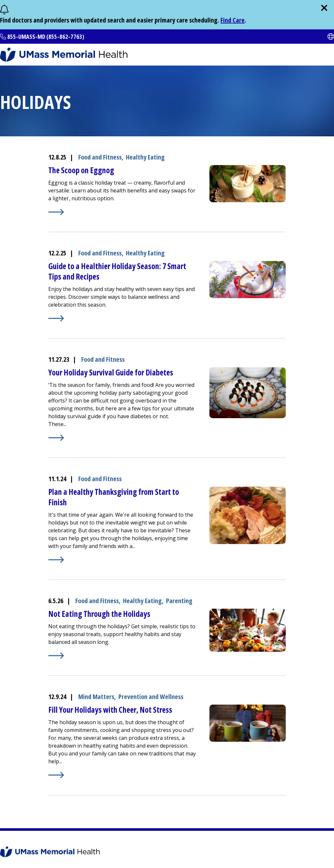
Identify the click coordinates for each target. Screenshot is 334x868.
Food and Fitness (100, 157)
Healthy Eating (145, 157)
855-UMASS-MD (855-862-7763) (46, 37)
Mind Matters (96, 697)
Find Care (233, 20)
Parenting (179, 601)
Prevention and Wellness (151, 697)
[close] (324, 8)
